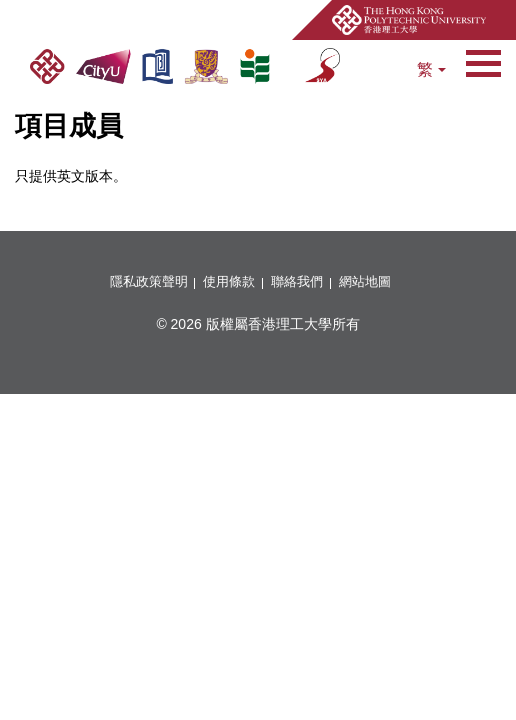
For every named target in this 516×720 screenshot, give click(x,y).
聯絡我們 (297, 282)
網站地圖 (365, 282)
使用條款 (229, 282)
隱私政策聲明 (149, 282)
